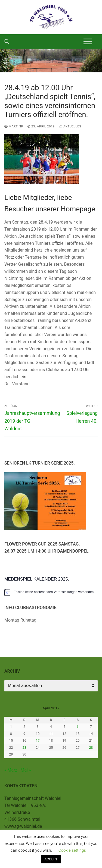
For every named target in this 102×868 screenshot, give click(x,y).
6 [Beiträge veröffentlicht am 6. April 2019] (78, 727)
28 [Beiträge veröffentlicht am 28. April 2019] (91, 748)
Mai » (26, 770)
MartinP (14, 126)
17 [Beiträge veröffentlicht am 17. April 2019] (38, 741)
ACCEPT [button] (51, 859)
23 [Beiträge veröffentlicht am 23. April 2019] (24, 748)
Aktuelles (70, 126)
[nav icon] (88, 42)
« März (11, 770)
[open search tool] (7, 42)
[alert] (51, 592)
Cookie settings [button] (72, 850)
